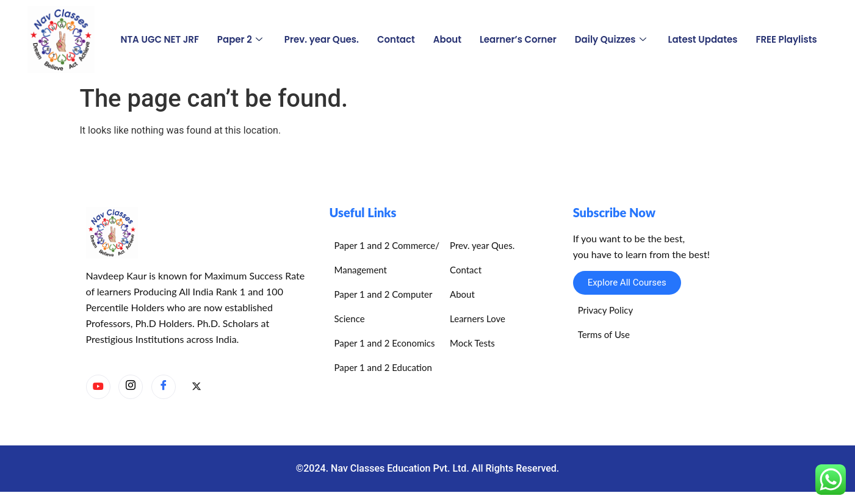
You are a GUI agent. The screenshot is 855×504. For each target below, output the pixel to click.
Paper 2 (240, 39)
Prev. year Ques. (322, 39)
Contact (396, 39)
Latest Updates (703, 39)
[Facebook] (164, 387)
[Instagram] (131, 387)
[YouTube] (98, 387)
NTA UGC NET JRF (159, 39)
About (447, 39)
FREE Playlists (786, 39)
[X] (197, 387)
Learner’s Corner (518, 39)
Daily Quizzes (611, 39)
